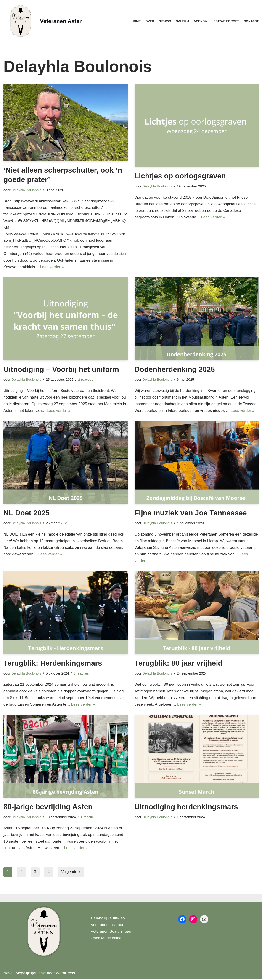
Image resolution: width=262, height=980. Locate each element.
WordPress (65, 974)
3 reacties (81, 674)
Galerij (182, 21)
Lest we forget (225, 21)
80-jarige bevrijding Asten (48, 807)
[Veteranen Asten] (43, 21)
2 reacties (86, 380)
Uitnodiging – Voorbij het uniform (61, 370)
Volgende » (71, 873)
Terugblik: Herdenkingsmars (53, 663)
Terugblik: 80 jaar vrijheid (179, 663)
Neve (8, 974)
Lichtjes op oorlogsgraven (180, 176)
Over (150, 21)
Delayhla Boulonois (26, 190)
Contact (251, 21)
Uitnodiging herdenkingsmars (186, 807)
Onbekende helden (107, 939)
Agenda (200, 21)
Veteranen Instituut (107, 925)
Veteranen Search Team (111, 932)
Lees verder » (52, 267)
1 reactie (87, 817)
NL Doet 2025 (26, 513)
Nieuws (164, 21)
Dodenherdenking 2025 (175, 370)
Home (136, 21)
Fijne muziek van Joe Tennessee (191, 513)
